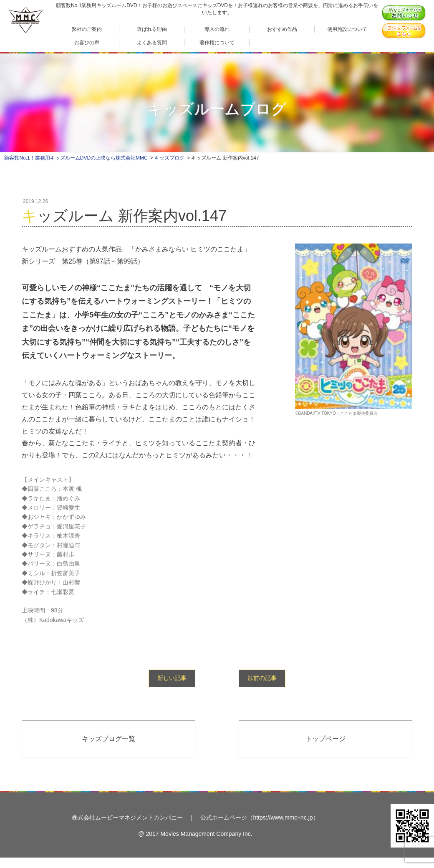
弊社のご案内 (87, 29)
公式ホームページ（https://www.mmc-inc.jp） (259, 817)
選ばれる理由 (152, 29)
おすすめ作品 (282, 29)
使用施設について (347, 29)
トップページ (325, 739)
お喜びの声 (87, 42)
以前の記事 (262, 678)
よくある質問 (152, 42)
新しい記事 (172, 678)
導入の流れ (217, 29)
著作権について (217, 42)
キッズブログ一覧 (108, 739)
